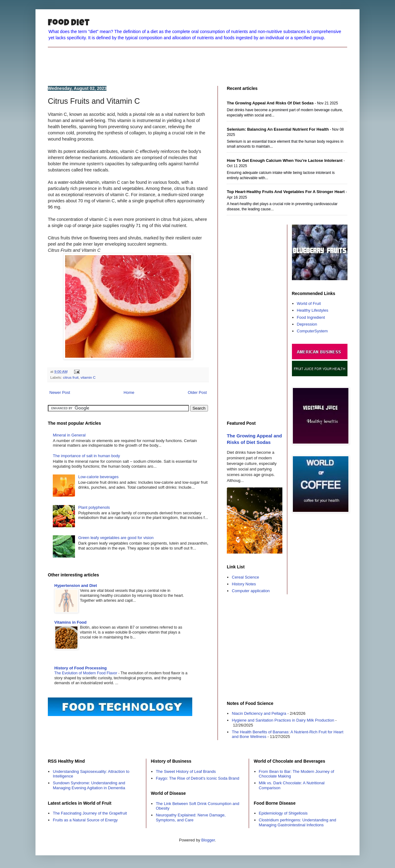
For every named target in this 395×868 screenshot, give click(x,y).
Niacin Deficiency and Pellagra (259, 713)
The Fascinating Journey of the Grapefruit (90, 813)
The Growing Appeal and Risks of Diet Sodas (270, 103)
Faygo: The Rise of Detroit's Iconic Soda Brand (197, 778)
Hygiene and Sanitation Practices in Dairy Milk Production (283, 720)
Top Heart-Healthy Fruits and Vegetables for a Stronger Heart (286, 192)
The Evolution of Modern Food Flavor (86, 673)
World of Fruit (309, 303)
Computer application (251, 591)
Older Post (197, 392)
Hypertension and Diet (76, 586)
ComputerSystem (312, 331)
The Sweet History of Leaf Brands (186, 771)
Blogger (208, 840)
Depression (307, 324)
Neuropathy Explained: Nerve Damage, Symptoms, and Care (191, 817)
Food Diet (69, 23)
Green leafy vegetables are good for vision (116, 538)
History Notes (244, 584)
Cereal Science (245, 577)
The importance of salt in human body (86, 456)
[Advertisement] (197, 61)
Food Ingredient (311, 317)
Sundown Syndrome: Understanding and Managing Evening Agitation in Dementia (89, 785)
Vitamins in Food (71, 622)
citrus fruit (71, 377)
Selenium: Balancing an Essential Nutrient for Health (278, 129)
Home (129, 392)
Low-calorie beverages (98, 477)
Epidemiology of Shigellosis (283, 813)
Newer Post (60, 392)
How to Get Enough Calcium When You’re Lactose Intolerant (285, 160)
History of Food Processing (81, 668)
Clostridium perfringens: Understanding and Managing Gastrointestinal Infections (298, 822)
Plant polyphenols (94, 507)
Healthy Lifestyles (313, 310)
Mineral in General (69, 435)
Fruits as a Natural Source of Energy (85, 820)
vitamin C (88, 377)
